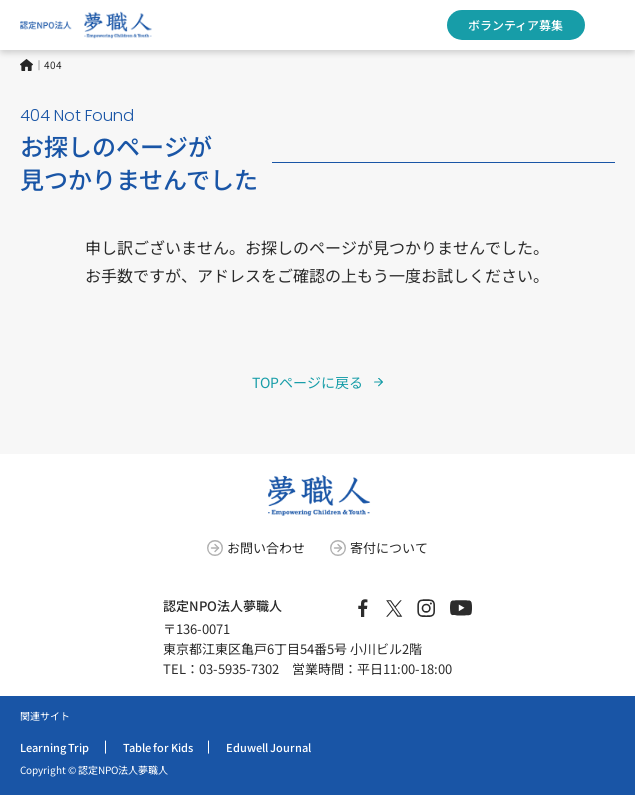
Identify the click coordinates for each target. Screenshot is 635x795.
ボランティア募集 (515, 24)
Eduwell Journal (268, 747)
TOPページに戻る (307, 382)
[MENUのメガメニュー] (610, 25)
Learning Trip (54, 747)
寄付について (389, 547)
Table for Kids (158, 747)
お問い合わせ (266, 547)
